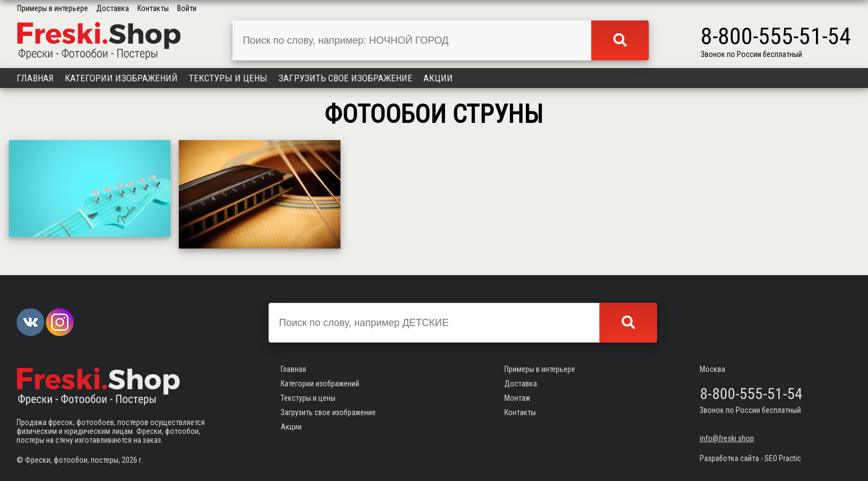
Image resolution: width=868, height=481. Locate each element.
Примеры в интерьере (53, 8)
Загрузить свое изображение (345, 78)
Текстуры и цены (228, 78)
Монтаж (517, 398)
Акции (438, 78)
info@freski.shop (727, 438)
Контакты (153, 8)
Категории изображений (121, 78)
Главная (35, 78)
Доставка (113, 8)
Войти (187, 8)
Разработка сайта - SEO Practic (750, 458)
